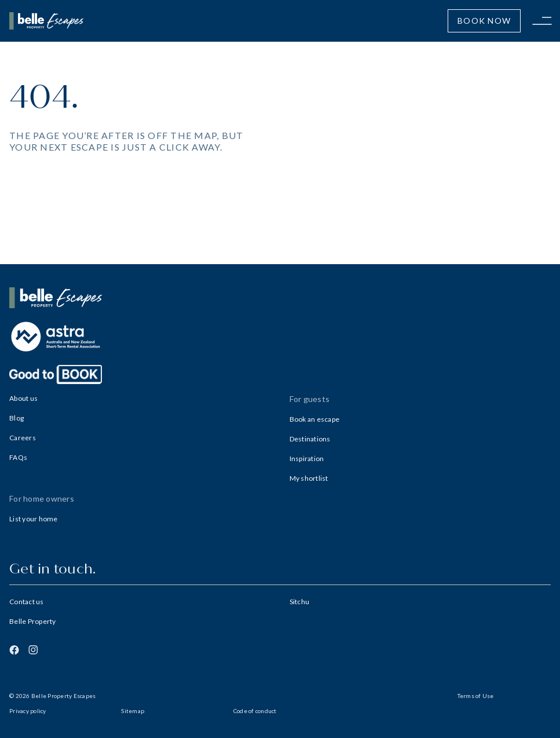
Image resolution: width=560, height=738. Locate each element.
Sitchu (300, 602)
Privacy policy (28, 711)
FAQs (18, 457)
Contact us (27, 602)
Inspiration (307, 458)
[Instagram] (33, 650)
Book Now (484, 21)
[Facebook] (14, 650)
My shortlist (309, 478)
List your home (34, 519)
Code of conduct (255, 711)
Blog (17, 418)
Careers (23, 438)
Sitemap (133, 711)
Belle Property (33, 621)
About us (23, 398)
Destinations (310, 439)
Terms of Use (476, 696)
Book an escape (315, 419)
